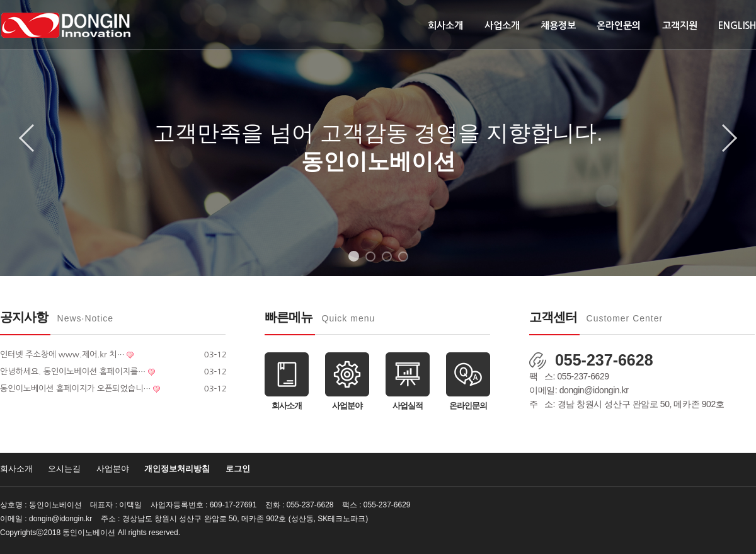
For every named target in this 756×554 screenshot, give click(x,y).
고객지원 (680, 26)
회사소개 (445, 26)
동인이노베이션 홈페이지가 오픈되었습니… (75, 389)
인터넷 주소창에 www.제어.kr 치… (62, 355)
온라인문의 (619, 26)
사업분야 (113, 469)
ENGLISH (737, 26)
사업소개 (502, 26)
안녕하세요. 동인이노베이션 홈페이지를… (73, 372)
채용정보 (558, 26)
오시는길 (64, 469)
